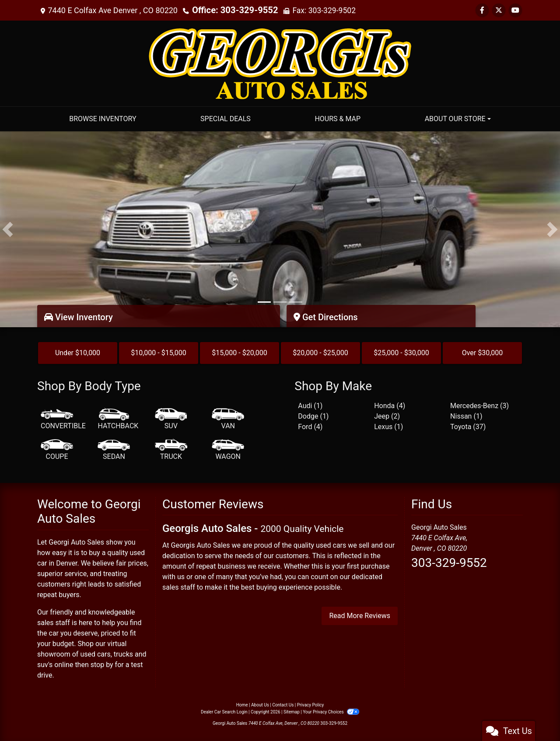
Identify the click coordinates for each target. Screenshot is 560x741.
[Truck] (171, 450)
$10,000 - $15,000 (159, 353)
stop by (102, 665)
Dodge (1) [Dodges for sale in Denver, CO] (313, 416)
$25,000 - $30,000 (401, 353)
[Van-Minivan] (228, 419)
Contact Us (283, 705)
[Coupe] (57, 450)
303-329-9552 (449, 563)
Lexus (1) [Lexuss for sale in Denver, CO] (388, 427)
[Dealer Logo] (280, 63)
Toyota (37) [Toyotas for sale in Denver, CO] (468, 427)
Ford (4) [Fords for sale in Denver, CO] (310, 427)
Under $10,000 (78, 353)
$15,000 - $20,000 (240, 353)
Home (242, 705)
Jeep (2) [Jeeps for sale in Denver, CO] (387, 416)
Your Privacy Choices (331, 712)
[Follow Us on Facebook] (482, 10)
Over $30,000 (483, 353)
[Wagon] (228, 450)
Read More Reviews (360, 616)
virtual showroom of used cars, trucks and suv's (92, 654)
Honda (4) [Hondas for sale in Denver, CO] (390, 406)
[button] (8, 229)
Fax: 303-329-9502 (315, 10)
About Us (260, 705)
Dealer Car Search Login (224, 712)
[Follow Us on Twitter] (499, 10)
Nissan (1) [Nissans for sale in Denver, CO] (466, 416)
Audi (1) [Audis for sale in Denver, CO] (310, 406)
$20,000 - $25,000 (320, 353)
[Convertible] (63, 419)
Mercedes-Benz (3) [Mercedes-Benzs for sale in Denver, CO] (479, 406)
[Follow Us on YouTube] (515, 10)
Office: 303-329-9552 (230, 10)
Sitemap (292, 712)
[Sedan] (114, 450)
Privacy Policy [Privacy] (311, 705)
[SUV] (171, 419)
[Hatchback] (118, 419)
